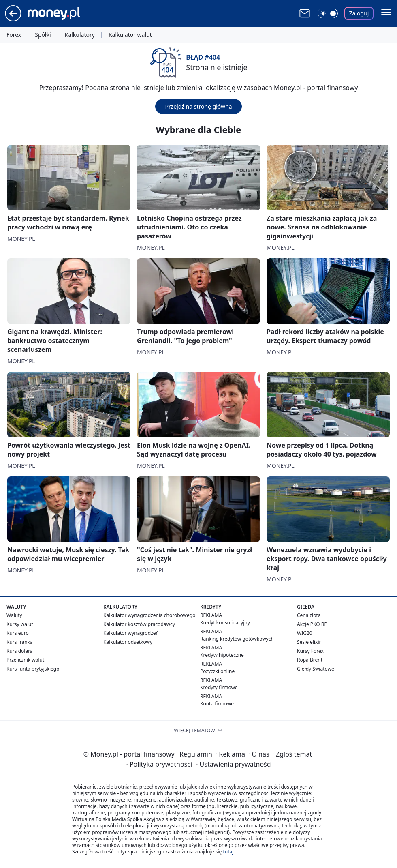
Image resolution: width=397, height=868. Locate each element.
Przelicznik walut (25, 660)
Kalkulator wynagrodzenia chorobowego (149, 615)
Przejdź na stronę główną (198, 106)
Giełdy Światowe (316, 669)
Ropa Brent (310, 660)
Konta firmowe (217, 704)
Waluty (14, 615)
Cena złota (309, 615)
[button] (386, 13)
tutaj (228, 852)
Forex (14, 35)
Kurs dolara (20, 651)
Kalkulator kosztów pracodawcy (139, 624)
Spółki (43, 35)
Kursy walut (20, 624)
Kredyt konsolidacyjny (225, 623)
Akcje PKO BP (312, 624)
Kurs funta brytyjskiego (33, 669)
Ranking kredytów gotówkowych (237, 639)
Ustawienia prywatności (234, 764)
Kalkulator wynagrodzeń (131, 633)
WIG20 (305, 633)
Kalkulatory (80, 35)
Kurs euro (18, 633)
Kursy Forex (310, 651)
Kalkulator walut (130, 35)
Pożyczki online (217, 671)
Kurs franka (20, 642)
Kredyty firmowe (219, 687)
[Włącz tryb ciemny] (328, 13)
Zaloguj (359, 13)
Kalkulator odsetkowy (128, 642)
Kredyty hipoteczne (222, 655)
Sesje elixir (309, 642)
